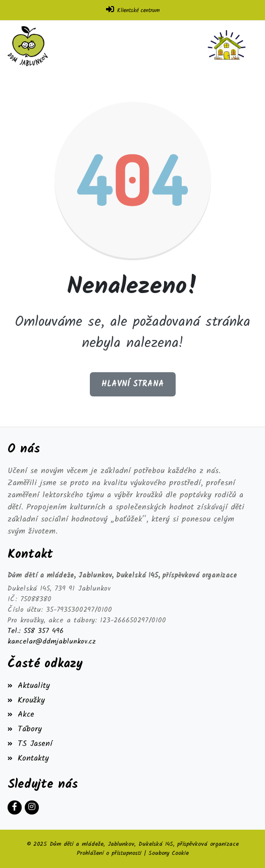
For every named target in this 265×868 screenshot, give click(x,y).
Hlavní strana (133, 384)
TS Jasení (30, 744)
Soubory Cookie (169, 853)
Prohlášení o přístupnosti (109, 853)
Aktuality (29, 686)
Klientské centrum (138, 11)
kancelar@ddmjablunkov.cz (52, 642)
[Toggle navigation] (229, 46)
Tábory (25, 729)
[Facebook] (15, 807)
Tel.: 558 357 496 (36, 631)
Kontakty (28, 758)
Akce (21, 714)
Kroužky (26, 700)
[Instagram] (32, 807)
